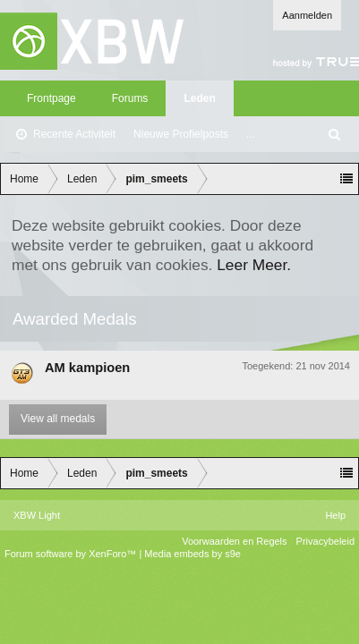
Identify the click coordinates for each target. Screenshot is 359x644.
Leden (199, 98)
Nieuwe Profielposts (181, 134)
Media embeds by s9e (192, 554)
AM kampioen (87, 368)
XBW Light (37, 515)
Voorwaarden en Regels (234, 541)
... (251, 134)
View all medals (58, 419)
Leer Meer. (254, 265)
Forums (130, 98)
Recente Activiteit (74, 134)
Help (335, 515)
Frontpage (51, 98)
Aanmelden (307, 15)
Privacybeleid (325, 541)
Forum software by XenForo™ (72, 554)
